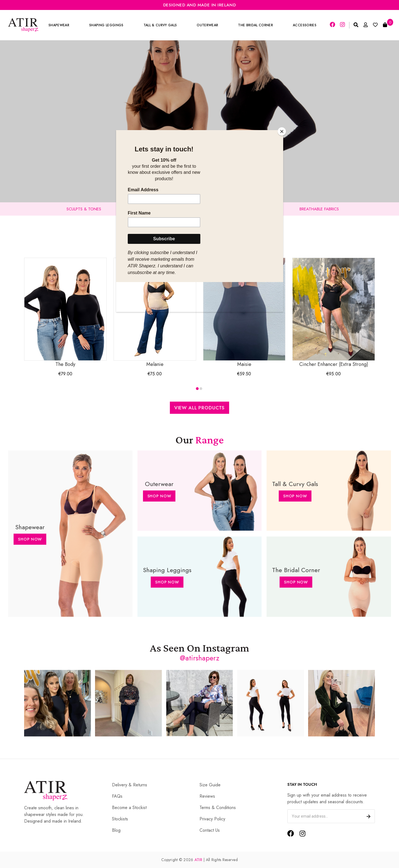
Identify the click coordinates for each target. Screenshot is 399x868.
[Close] (282, 131)
